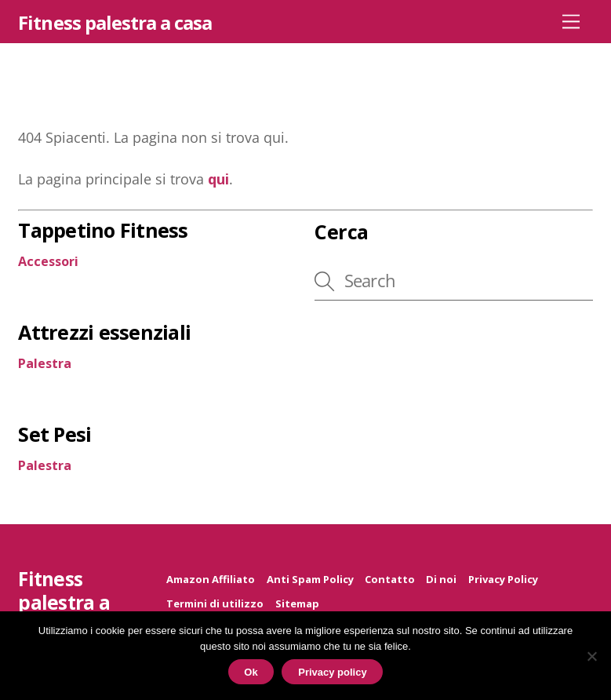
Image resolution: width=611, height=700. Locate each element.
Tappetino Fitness (103, 230)
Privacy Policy (503, 579)
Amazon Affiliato (211, 579)
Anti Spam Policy (310, 579)
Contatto (390, 579)
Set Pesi (55, 434)
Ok (251, 672)
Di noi (441, 579)
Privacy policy (332, 672)
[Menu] (571, 21)
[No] (591, 656)
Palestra (45, 363)
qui (218, 179)
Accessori (48, 261)
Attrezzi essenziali (104, 332)
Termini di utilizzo (215, 603)
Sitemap (297, 603)
